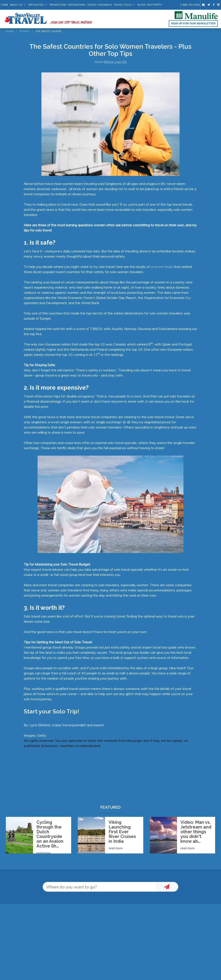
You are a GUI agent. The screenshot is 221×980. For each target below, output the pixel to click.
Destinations (77, 5)
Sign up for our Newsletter (193, 23)
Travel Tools (122, 5)
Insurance (105, 5)
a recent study (162, 267)
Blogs (142, 5)
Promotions (58, 5)
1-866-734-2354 (190, 5)
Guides (92, 5)
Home (5, 5)
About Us (16, 5)
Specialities (36, 5)
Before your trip (115, 62)
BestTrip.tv (155, 5)
